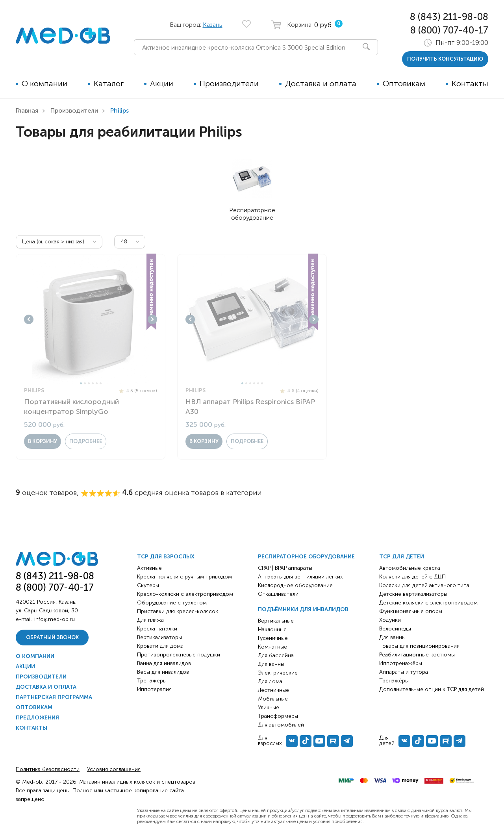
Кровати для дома (160, 646)
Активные (149, 568)
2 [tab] (85, 383)
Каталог (109, 83)
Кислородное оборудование (295, 585)
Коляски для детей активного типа (424, 585)
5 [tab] (97, 383)
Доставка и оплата (321, 83)
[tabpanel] (91, 319)
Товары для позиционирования (419, 646)
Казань (213, 25)
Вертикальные (276, 621)
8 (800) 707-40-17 (449, 30)
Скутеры (148, 585)
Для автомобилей (281, 725)
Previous (29, 319)
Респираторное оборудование (306, 557)
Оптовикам (404, 83)
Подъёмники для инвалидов (303, 609)
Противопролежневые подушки (179, 655)
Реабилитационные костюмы (417, 655)
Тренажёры (152, 681)
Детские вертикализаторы (413, 594)
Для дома (270, 681)
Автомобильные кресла (410, 568)
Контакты (470, 83)
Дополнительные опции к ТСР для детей (432, 689)
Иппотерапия (154, 689)
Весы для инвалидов (163, 672)
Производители (229, 83)
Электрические (278, 673)
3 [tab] (89, 383)
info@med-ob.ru (55, 619)
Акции (162, 83)
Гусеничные (273, 638)
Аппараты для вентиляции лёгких (300, 577)
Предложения (37, 718)
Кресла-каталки (157, 629)
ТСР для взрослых (166, 557)
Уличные (269, 707)
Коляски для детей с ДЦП (412, 577)
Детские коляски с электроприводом (428, 603)
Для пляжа (150, 620)
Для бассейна (276, 655)
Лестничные (273, 690)
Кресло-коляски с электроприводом (185, 594)
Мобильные (273, 699)
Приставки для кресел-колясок (178, 611)
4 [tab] (93, 383)
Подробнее (86, 441)
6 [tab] (101, 383)
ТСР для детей (402, 557)
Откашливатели (278, 594)
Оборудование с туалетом (172, 603)
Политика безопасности (48, 769)
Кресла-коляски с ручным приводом (184, 577)
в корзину (43, 441)
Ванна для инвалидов (164, 663)
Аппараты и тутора (404, 672)
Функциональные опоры (411, 611)
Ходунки (390, 620)
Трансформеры (278, 716)
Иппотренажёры (401, 663)
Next (152, 319)
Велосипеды (395, 629)
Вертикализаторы (159, 637)
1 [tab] (81, 383)
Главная (27, 110)
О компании (44, 83)
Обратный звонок (52, 637)
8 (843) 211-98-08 (449, 17)
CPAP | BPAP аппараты (285, 568)
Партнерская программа (54, 697)
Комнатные (272, 647)
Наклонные (272, 629)
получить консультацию (445, 59)
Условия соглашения (114, 769)
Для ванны (271, 664)
